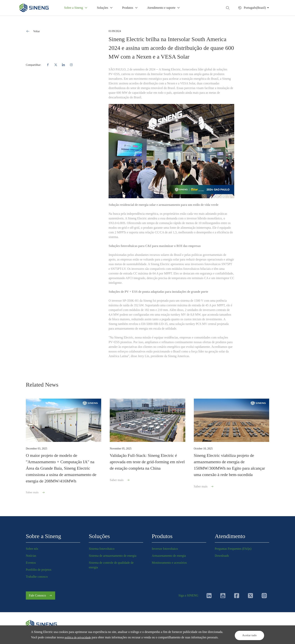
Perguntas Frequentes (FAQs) (233, 547)
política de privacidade (95, 632)
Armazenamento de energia (169, 554)
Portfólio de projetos (39, 568)
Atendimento (230, 534)
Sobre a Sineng (44, 534)
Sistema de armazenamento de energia (113, 554)
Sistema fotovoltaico (102, 547)
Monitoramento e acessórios (169, 561)
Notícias (31, 554)
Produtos (162, 534)
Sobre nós (32, 547)
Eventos (31, 561)
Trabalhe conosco (37, 575)
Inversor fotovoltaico (165, 547)
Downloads (222, 554)
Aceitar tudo (245, 632)
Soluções (99, 534)
